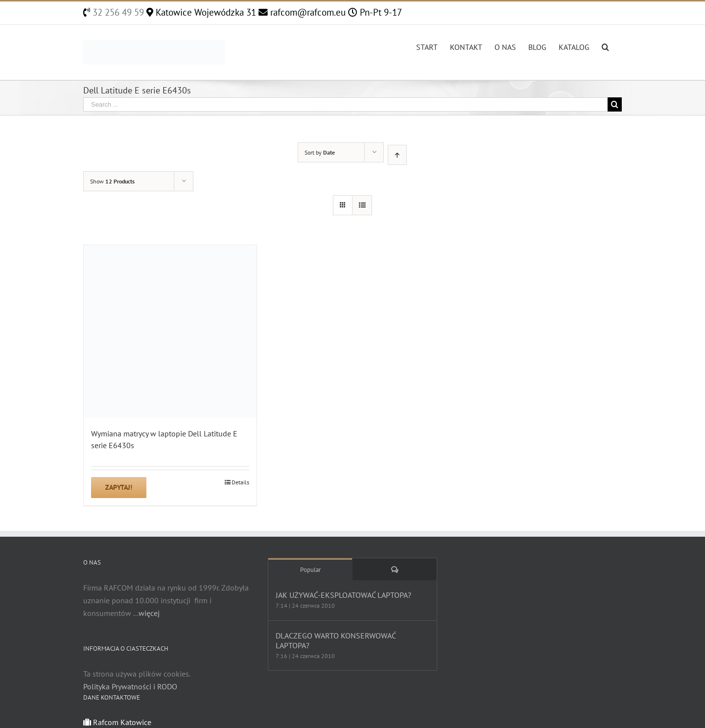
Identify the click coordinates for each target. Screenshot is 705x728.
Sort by (320, 152)
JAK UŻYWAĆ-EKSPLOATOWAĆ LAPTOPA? (343, 595)
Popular (310, 570)
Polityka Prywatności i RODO (130, 686)
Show (112, 181)
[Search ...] (345, 104)
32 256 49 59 (117, 12)
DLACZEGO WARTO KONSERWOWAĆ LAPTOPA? (336, 640)
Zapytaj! (119, 487)
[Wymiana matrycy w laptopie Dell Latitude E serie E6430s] (170, 331)
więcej (149, 613)
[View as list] (362, 205)
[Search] (606, 46)
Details (240, 482)
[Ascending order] (397, 155)
